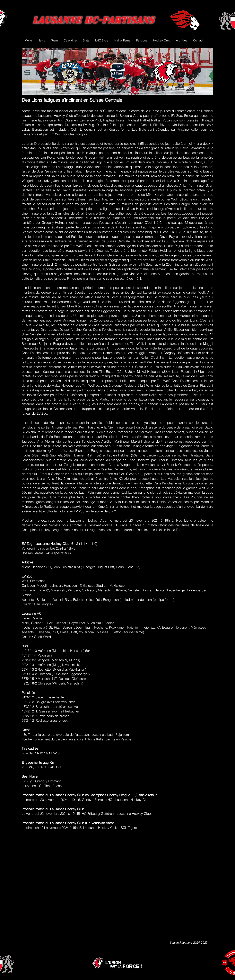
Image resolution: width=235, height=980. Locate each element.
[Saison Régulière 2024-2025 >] (190, 943)
